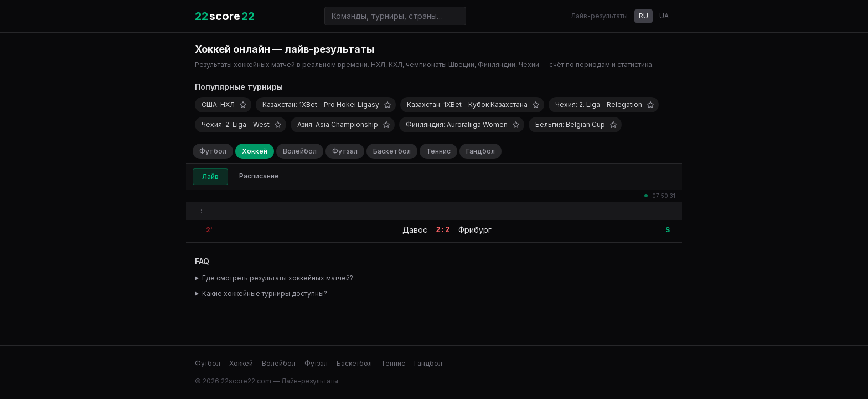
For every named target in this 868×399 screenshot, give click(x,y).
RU (644, 16)
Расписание (259, 176)
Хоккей (255, 151)
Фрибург (475, 230)
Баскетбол (392, 151)
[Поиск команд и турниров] (395, 16)
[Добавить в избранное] (243, 105)
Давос (415, 230)
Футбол (213, 151)
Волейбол (300, 151)
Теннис (438, 151)
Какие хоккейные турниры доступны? (265, 293)
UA (664, 16)
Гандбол (480, 151)
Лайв (210, 177)
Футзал (345, 151)
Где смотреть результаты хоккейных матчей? (278, 278)
